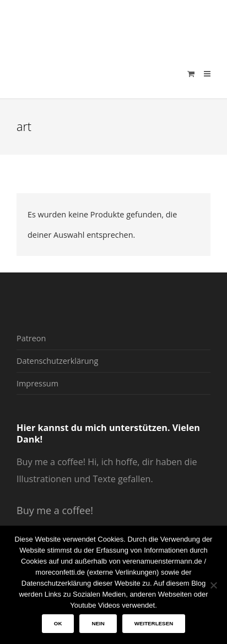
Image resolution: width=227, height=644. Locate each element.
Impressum (37, 383)
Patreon (31, 338)
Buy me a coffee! (55, 510)
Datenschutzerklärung (57, 361)
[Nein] (213, 585)
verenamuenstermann (122, 24)
